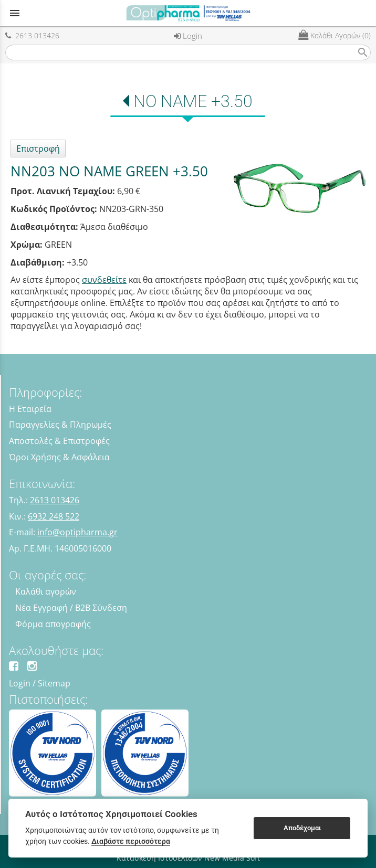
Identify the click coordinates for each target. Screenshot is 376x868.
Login (188, 36)
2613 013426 (32, 35)
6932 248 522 (54, 516)
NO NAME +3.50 (193, 101)
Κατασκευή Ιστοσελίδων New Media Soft (188, 858)
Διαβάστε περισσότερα (131, 841)
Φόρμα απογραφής (53, 624)
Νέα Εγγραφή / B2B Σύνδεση (71, 608)
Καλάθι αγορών (46, 591)
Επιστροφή (38, 149)
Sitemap (54, 683)
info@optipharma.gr (77, 532)
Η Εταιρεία (30, 409)
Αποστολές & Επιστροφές (59, 441)
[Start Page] (188, 13)
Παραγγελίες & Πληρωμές (60, 425)
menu (15, 13)
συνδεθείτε (104, 280)
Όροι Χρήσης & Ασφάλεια (59, 457)
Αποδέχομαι (302, 828)
